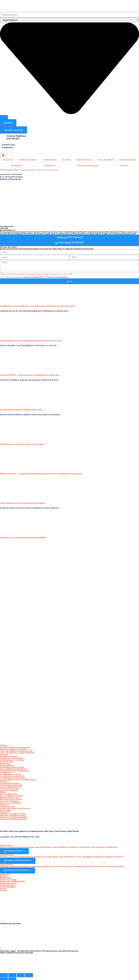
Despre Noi (5, 873)
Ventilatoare (16, 166)
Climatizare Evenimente (88, 166)
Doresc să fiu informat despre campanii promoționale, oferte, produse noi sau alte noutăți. (37, 273)
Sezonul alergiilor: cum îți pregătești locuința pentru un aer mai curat (31, 339)
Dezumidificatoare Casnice (12, 766)
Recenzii (4, 874)
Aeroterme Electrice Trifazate (13, 748)
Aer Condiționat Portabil (11, 795)
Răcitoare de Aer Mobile (11, 798)
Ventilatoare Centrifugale (12, 757)
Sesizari (4, 887)
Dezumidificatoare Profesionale (14, 770)
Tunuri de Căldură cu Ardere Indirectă (17, 752)
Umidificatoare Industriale (12, 775)
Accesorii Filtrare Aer (10, 788)
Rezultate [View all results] (8, 123)
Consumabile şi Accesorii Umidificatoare (18, 779)
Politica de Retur (7, 883)
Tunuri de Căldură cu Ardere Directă (16, 750)
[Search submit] (4, 117)
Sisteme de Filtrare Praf (11, 786)
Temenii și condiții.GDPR (33, 276)
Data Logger (6, 809)
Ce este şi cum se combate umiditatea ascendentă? (23, 536)
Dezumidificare (7, 764)
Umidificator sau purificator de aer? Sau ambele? (22, 443)
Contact (4, 889)
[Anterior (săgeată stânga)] (4, 978)
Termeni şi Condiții (8, 878)
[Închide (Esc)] (29, 974)
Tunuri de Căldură (106, 160)
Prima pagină (6, 170)
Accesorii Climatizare (10, 800)
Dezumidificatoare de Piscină (13, 768)
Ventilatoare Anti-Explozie (12, 759)
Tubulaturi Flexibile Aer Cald (13, 813)
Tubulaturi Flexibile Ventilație (13, 818)
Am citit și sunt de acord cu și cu (35, 276)
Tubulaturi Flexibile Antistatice (14, 816)
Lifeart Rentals (7, 854)
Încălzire (4, 745)
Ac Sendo (67, 160)
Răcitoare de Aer (84, 160)
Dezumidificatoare (128, 160)
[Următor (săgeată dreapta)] (12, 978)
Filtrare (3, 780)
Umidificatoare (50, 160)
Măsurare (4, 804)
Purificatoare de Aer (28, 160)
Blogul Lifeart (6, 876)
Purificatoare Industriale (11, 784)
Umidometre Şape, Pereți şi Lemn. (15, 807)
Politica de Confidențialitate (13, 880)
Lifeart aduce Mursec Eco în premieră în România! (22, 502)
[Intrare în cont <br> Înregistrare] (1, 143)
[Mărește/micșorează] (4, 974)
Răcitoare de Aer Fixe (10, 797)
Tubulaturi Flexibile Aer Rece (13, 814)
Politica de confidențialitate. (58, 276)
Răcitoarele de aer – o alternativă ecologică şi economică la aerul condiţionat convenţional (41, 472)
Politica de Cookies (8, 882)
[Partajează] (21, 974)
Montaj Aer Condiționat (11, 802)
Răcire (3, 791)
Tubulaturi (5, 811)
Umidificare (5, 771)
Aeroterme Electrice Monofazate (15, 746)
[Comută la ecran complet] (12, 974)
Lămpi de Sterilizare (9, 789)
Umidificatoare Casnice (11, 773)
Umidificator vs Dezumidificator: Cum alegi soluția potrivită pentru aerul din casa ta (38, 305)
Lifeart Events (6, 863)
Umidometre (50, 166)
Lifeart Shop (6, 844)
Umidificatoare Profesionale (13, 777)
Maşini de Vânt (7, 761)
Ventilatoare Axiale (9, 755)
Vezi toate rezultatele (13, 130)
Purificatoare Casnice (10, 782)
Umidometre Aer (8, 805)
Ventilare (4, 754)
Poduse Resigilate (8, 885)
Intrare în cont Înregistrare (8, 146)
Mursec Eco (8, 160)
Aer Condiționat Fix (9, 793)
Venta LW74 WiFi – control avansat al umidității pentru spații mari (30, 374)
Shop (16, 170)
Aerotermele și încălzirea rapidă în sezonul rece (21, 409)
